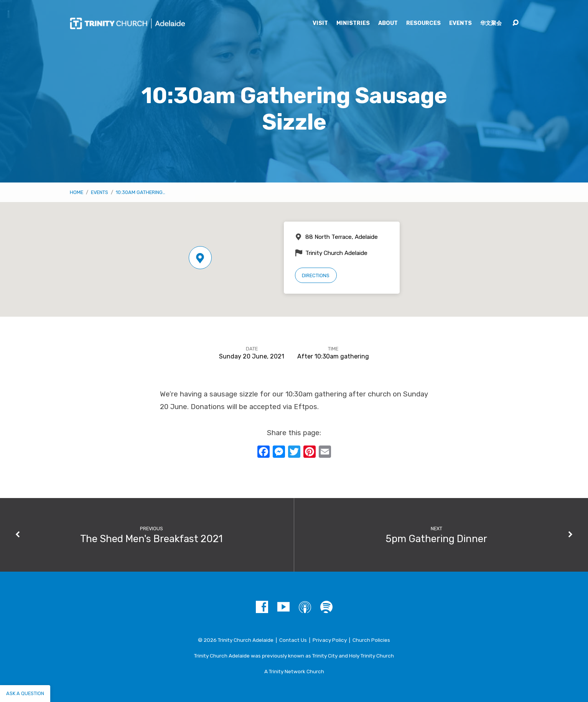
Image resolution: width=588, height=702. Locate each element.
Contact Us (293, 640)
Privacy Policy (330, 640)
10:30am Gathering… (141, 192)
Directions (316, 275)
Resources (423, 23)
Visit (320, 23)
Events (460, 23)
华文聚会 (491, 23)
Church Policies (371, 640)
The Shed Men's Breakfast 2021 (151, 539)
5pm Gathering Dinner (436, 539)
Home (77, 192)
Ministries (353, 23)
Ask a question (25, 693)
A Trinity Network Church (294, 671)
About (388, 23)
